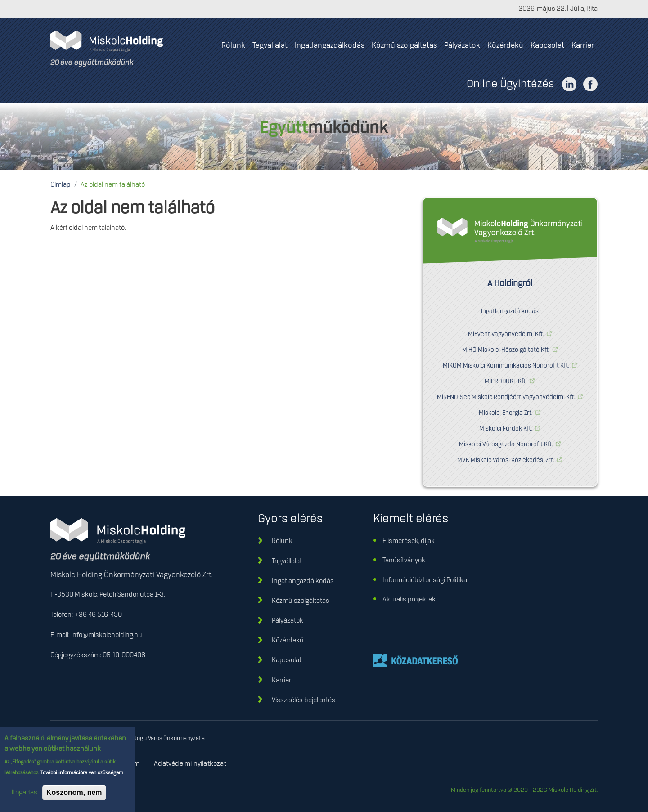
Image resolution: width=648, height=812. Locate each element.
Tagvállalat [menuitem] (270, 45)
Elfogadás (23, 795)
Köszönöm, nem (74, 795)
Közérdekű (288, 641)
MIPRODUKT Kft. (506, 381)
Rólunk (282, 541)
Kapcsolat (287, 660)
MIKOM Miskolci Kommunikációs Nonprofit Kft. (506, 366)
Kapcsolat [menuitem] (547, 45)
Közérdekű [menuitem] (505, 45)
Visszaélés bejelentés (304, 700)
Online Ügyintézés (510, 84)
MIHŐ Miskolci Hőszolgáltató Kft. (506, 350)
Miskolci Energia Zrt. (506, 413)
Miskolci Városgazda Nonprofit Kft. (506, 444)
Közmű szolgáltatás (301, 601)
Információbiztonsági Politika (425, 580)
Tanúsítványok (404, 561)
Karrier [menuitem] (583, 45)
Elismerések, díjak (409, 541)
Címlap (61, 185)
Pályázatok (288, 621)
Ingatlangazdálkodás (510, 311)
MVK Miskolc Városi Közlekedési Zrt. (506, 460)
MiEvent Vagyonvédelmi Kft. (506, 334)
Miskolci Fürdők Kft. (506, 429)
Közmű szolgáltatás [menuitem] (404, 45)
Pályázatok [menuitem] (462, 45)
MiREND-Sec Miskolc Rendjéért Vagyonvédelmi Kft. (506, 397)
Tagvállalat (287, 561)
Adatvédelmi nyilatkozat (190, 764)
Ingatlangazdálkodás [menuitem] (330, 45)
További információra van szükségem (81, 775)
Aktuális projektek (409, 600)
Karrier (281, 681)
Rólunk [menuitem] (233, 45)
